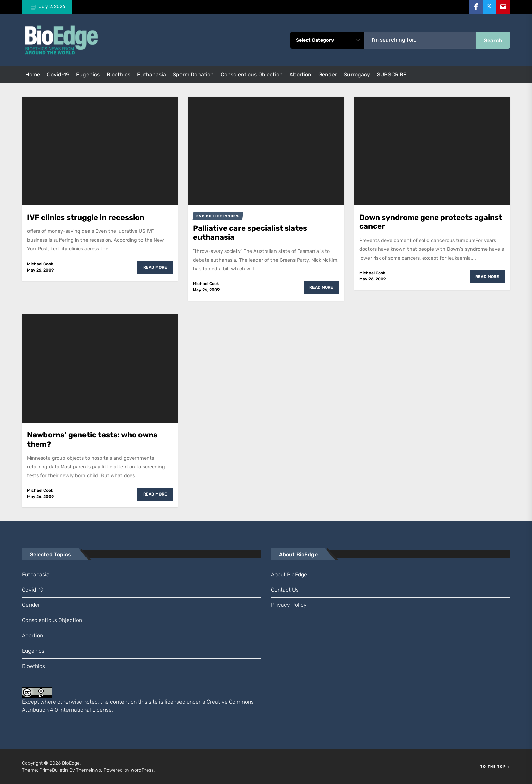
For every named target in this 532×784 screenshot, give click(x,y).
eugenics (88, 74)
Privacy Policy (289, 605)
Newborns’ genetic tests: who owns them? (92, 439)
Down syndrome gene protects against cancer (431, 222)
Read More (155, 267)
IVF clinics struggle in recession (86, 217)
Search (493, 41)
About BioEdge (289, 574)
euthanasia (151, 74)
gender (328, 74)
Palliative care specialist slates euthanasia (250, 233)
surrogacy (357, 74)
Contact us (285, 590)
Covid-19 (58, 74)
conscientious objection (252, 74)
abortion (300, 74)
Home (33, 74)
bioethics (118, 74)
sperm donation (193, 74)
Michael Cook (40, 264)
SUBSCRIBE (392, 74)
